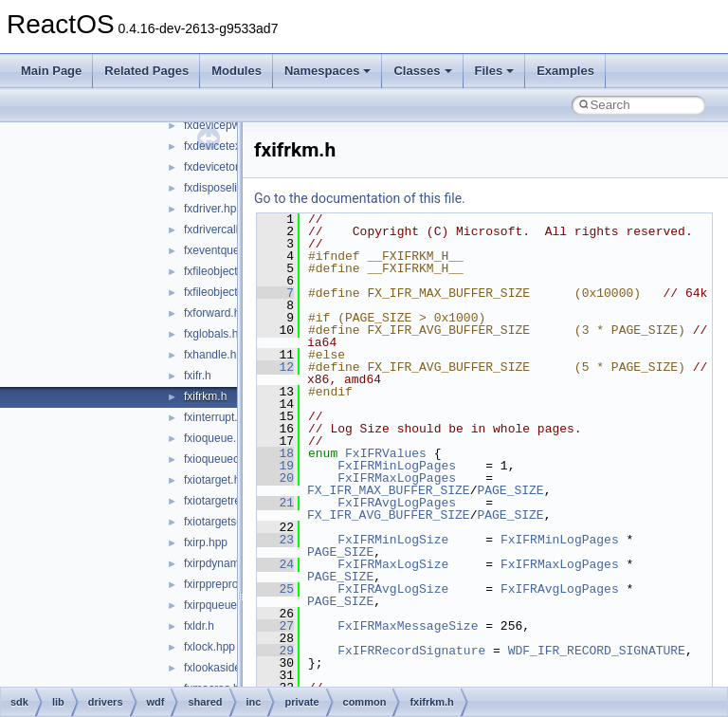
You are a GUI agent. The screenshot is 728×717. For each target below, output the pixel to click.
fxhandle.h (210, 355)
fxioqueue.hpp (219, 438)
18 (275, 453)
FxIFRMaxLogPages (397, 478)
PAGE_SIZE (510, 490)
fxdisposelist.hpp (226, 188)
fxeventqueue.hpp (229, 250)
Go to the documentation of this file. (360, 198)
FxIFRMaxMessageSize (408, 626)
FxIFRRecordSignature (411, 651)
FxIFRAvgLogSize (393, 589)
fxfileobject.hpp (222, 271)
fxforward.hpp (218, 313)
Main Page (51, 71)
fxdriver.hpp (213, 209)
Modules (237, 71)
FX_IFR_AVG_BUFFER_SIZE (389, 515)
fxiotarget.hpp (218, 480)
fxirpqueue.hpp (221, 605)
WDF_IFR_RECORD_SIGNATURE (597, 651)
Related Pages (146, 71)
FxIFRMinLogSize (393, 540)
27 (275, 626)
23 (275, 540)
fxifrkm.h (205, 396)
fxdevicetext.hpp (225, 146)
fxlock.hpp (209, 647)
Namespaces (328, 71)
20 (275, 478)
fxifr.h (198, 376)
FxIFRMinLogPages (397, 466)
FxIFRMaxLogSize (393, 564)
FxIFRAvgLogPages (397, 503)
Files (495, 71)
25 (275, 589)
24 (275, 564)
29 (275, 651)
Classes (422, 71)
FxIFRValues (386, 453)
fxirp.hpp (206, 542)
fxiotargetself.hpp (227, 522)
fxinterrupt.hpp (220, 417)
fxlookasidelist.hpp (230, 668)
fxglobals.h (211, 334)
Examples (565, 71)
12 (275, 367)
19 (275, 466)
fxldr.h (199, 626)
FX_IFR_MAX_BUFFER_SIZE (389, 490)
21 (275, 503)
